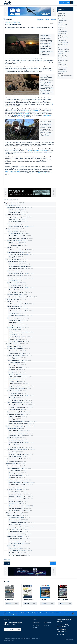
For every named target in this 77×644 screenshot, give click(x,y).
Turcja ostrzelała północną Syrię (17, 259)
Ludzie (60, 35)
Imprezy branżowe (63, 24)
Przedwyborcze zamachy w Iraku (19, 414)
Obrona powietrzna (63, 42)
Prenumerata (48, 623)
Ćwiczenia (61, 19)
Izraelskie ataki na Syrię (17, 461)
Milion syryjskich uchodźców (19, 457)
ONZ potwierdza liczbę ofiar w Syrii (30, 111)
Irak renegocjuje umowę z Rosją (19, 410)
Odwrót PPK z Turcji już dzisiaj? (13, 171)
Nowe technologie (63, 41)
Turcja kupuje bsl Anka (18, 365)
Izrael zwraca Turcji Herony (19, 367)
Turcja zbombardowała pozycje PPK (19, 360)
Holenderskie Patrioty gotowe (18, 327)
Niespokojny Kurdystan (16, 346)
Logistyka (61, 30)
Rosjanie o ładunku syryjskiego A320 (21, 238)
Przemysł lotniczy (63, 48)
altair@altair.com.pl (62, 629)
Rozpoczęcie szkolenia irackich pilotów (22, 405)
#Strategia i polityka (10, 22)
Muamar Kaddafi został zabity (19, 518)
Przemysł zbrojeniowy (64, 52)
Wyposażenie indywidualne (65, 75)
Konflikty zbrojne (62, 28)
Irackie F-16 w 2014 (17, 381)
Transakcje (61, 62)
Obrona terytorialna (63, 44)
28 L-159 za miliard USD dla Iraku (20, 388)
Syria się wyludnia (15, 546)
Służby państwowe (63, 61)
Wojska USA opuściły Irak (18, 417)
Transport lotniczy (63, 64)
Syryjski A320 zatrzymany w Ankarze (21, 236)
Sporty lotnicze (62, 55)
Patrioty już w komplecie (24, 114)
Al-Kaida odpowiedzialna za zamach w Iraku (23, 421)
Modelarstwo (62, 39)
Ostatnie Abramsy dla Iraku (19, 384)
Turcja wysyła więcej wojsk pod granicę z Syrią (36, 151)
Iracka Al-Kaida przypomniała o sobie (21, 424)
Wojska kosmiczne (63, 68)
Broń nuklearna (62, 17)
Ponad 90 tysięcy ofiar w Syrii (18, 529)
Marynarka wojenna (63, 37)
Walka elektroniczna (63, 66)
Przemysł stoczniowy (63, 50)
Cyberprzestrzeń (62, 21)
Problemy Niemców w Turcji (16, 299)
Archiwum (53, 19)
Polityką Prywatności (35, 613)
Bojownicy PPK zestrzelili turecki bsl (20, 356)
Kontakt (47, 19)
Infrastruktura (62, 26)
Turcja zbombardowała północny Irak (20, 403)
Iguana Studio (12, 640)
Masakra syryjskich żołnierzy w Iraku (21, 454)
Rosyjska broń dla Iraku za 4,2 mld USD (22, 386)
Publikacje (61, 53)
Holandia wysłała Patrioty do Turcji (22, 115)
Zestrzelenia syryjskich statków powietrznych (23, 297)
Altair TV (47, 625)
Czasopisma (37, 623)
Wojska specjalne (62, 72)
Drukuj (53, 563)
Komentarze (41, 19)
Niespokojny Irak (16, 419)
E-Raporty (36, 625)
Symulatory (61, 59)
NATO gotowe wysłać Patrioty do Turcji (20, 208)
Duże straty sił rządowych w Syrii (19, 412)
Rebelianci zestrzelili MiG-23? (19, 233)
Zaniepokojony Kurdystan (17, 372)
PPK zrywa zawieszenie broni (45, 173)
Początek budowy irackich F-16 (20, 353)
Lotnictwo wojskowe (63, 33)
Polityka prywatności (69, 639)
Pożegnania (61, 46)
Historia (60, 22)
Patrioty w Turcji (21, 117)
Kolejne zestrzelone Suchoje (17, 295)
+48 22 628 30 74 (62, 631)
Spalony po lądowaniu (17, 351)
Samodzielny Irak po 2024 (18, 374)
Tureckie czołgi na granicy (18, 212)
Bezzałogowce (62, 15)
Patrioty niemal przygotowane (18, 318)
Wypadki (60, 73)
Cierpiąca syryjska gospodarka (18, 536)
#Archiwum (18, 22)
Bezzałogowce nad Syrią (18, 520)
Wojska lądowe (62, 70)
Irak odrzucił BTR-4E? (17, 379)
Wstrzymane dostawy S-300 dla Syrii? (22, 522)
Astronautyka (62, 13)
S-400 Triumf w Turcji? (18, 210)
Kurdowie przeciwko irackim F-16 (19, 349)
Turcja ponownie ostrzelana (14, 203)
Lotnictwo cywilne (63, 32)
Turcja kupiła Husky (17, 370)
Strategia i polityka (63, 57)
